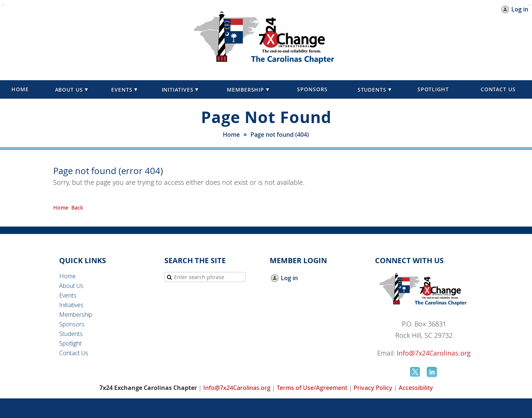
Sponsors (72, 324)
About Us (71, 286)
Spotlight (70, 343)
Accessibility (416, 388)
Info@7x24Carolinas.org (434, 353)
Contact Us (74, 353)
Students (71, 334)
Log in (520, 9)
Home (231, 135)
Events (68, 295)
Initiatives (71, 305)
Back (77, 208)
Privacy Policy (373, 388)
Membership (76, 315)
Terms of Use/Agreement (312, 388)
